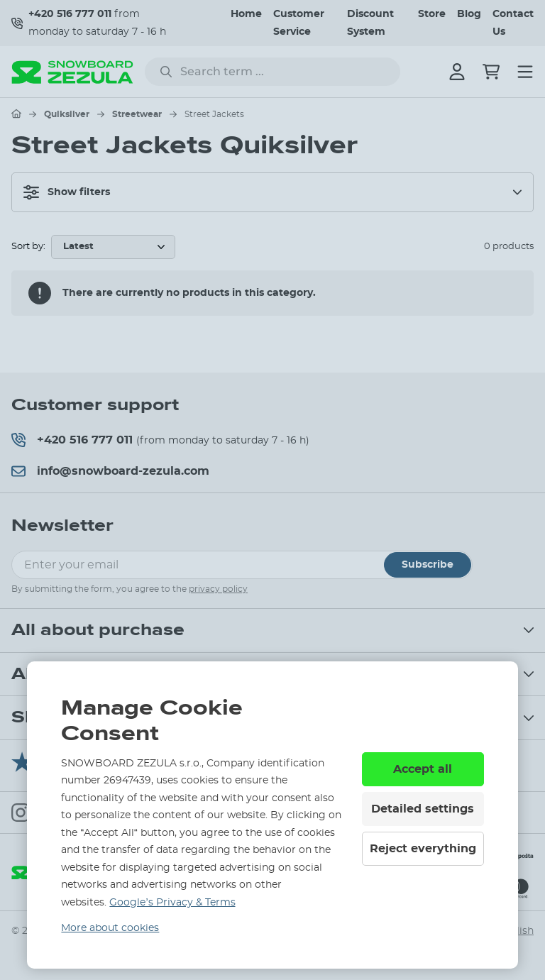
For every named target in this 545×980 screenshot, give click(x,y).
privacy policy (218, 589)
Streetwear (137, 114)
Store (432, 14)
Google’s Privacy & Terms (172, 903)
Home (246, 14)
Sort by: (28, 247)
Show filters (67, 192)
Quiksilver (67, 114)
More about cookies (110, 928)
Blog (469, 14)
